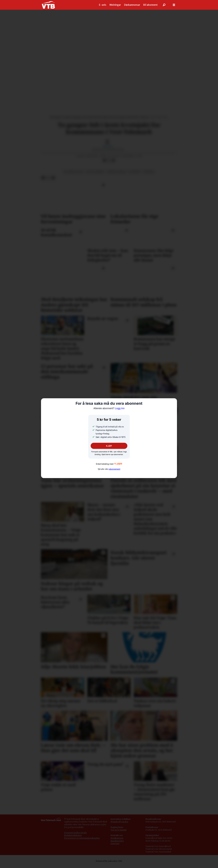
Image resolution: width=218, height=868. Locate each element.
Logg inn (109, 408)
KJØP (109, 446)
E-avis (103, 5)
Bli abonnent (150, 5)
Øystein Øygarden (119, 822)
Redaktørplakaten (73, 835)
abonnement (115, 469)
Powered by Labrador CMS (109, 861)
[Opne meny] (174, 5)
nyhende (149, 172)
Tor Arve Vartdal (118, 830)
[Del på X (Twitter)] (109, 160)
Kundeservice (117, 841)
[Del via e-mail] (113, 160)
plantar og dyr (73, 172)
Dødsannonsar (132, 5)
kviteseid (134, 172)
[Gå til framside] (48, 5)
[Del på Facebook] (104, 160)
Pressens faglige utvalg (75, 833)
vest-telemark (95, 172)
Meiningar (115, 5)
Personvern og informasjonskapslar (82, 838)
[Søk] (164, 5)
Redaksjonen (117, 838)
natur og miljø (116, 172)
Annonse (115, 844)
